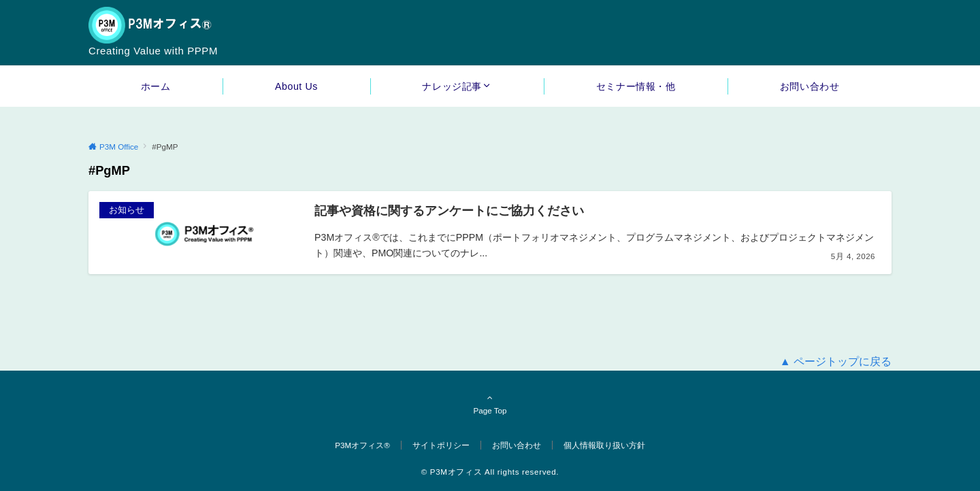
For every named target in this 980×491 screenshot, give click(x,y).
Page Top (490, 404)
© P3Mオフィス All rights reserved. (490, 472)
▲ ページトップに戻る (836, 361)
